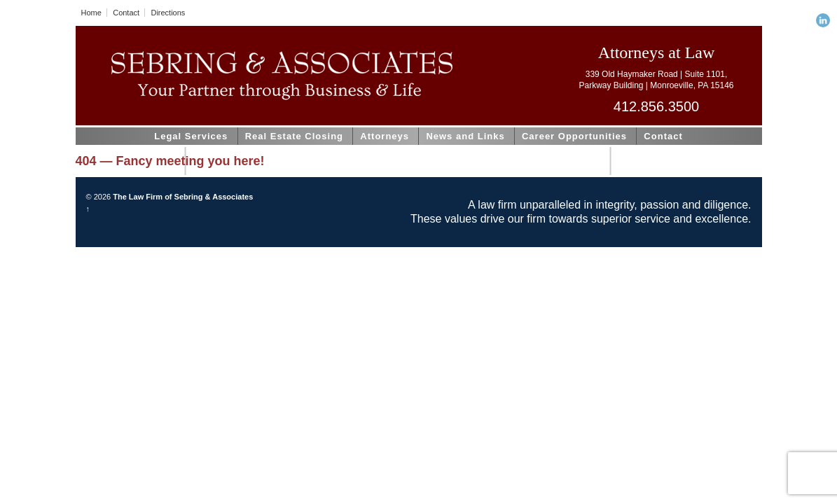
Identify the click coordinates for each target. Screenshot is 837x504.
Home (91, 13)
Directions (168, 13)
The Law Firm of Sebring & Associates (182, 197)
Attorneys (385, 136)
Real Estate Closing (294, 136)
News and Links (465, 136)
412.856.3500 (656, 106)
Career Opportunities (574, 136)
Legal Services (191, 136)
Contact (126, 13)
